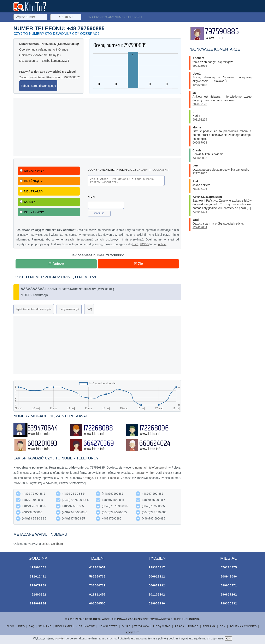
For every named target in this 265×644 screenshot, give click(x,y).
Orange (88, 478)
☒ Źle (138, 264)
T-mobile (113, 478)
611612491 (38, 576)
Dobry (28, 202)
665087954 (200, 143)
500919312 (157, 576)
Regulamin (64, 626)
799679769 (38, 585)
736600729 (97, 585)
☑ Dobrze (56, 264)
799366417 (157, 567)
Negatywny (32, 171)
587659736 (97, 576)
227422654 (200, 227)
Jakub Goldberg (53, 544)
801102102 (157, 594)
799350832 (229, 603)
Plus (98, 478)
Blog (10, 626)
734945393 (200, 212)
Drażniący (31, 181)
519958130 (157, 603)
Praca (179, 626)
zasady (142, 170)
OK (228, 639)
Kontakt (133, 633)
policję (162, 244)
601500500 (97, 603)
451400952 (38, 594)
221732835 (200, 173)
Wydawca (142, 626)
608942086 (229, 576)
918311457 (97, 594)
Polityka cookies (243, 626)
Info (21, 626)
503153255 (200, 120)
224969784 (38, 603)
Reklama (209, 626)
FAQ (89, 309)
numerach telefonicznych (151, 468)
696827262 (229, 594)
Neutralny (32, 191)
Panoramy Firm (145, 473)
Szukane (45, 626)
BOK (223, 626)
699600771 (229, 585)
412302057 (97, 567)
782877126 (200, 104)
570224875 (229, 567)
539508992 (200, 158)
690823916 (200, 66)
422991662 (38, 567)
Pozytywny (32, 212)
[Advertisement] (97, 127)
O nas (126, 626)
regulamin (159, 170)
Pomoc (193, 626)
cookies (60, 638)
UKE (135, 244)
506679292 (157, 585)
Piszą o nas (162, 626)
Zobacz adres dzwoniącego (38, 86)
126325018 (200, 85)
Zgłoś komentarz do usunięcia (34, 309)
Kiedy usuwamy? (69, 309)
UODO (144, 244)
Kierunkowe (85, 626)
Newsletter (108, 626)
